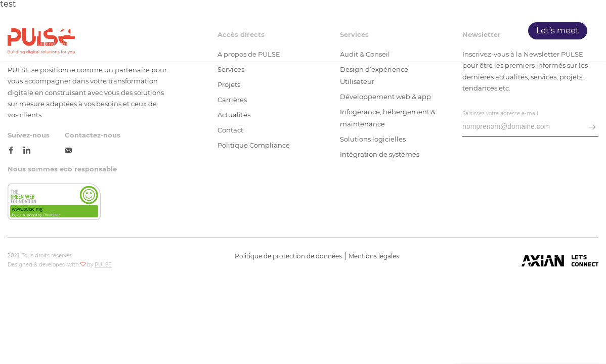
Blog (499, 31)
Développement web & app (385, 97)
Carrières (460, 31)
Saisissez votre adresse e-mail (500, 113)
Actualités (234, 115)
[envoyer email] (592, 128)
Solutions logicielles (373, 139)
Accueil (294, 31)
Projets (416, 31)
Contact (230, 130)
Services (374, 31)
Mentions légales (374, 256)
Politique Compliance (254, 145)
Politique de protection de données (288, 256)
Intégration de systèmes (380, 154)
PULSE (333, 31)
